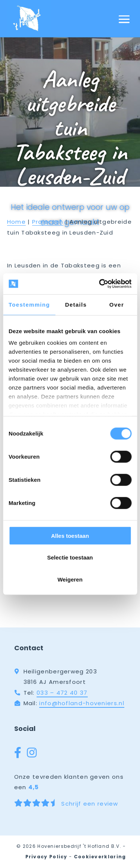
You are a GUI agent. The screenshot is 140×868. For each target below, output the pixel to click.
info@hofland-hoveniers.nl (82, 703)
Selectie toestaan (70, 557)
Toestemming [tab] (29, 304)
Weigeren (70, 579)
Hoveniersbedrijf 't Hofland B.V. (79, 846)
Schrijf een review (66, 803)
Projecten (48, 222)
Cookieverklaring (100, 857)
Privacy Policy (46, 857)
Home (16, 222)
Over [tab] (117, 304)
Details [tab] (76, 304)
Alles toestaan (70, 535)
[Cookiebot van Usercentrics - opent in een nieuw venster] (100, 284)
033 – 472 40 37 (62, 693)
